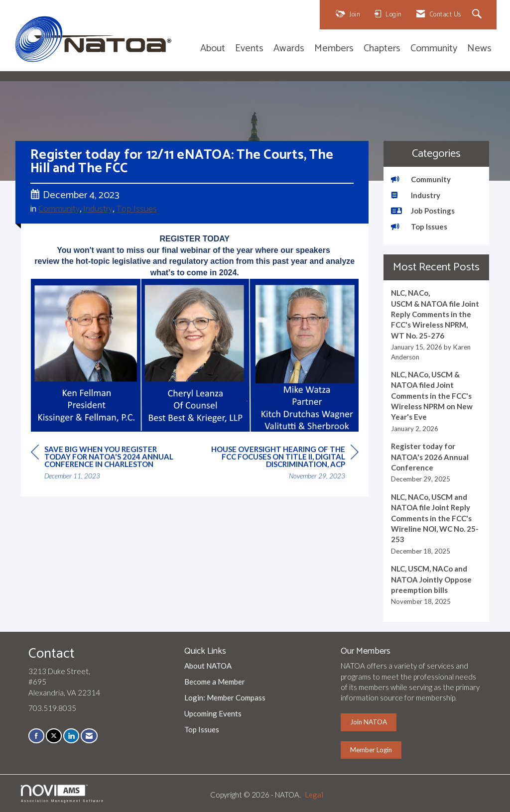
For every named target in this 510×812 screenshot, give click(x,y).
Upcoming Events (213, 713)
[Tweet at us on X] (54, 736)
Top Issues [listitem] (419, 227)
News (479, 49)
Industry (98, 209)
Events (249, 49)
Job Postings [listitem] (423, 211)
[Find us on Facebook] (36, 736)
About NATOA (208, 666)
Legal (314, 795)
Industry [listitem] (416, 195)
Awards (289, 49)
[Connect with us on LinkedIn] (71, 736)
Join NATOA (369, 722)
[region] (284, 464)
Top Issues (136, 209)
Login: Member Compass (225, 697)
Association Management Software (63, 794)
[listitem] (437, 325)
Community (434, 49)
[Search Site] (478, 15)
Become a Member (215, 682)
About (213, 49)
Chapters (382, 49)
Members (334, 49)
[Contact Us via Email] (89, 736)
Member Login (371, 750)
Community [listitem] (421, 179)
